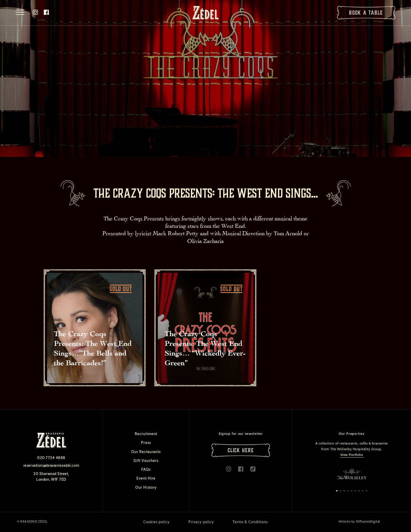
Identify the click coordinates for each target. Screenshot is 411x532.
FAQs (146, 469)
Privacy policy (201, 522)
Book (366, 13)
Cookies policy (157, 522)
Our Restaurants (146, 452)
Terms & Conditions (250, 522)
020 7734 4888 (51, 458)
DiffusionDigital (368, 522)
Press (146, 442)
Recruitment (146, 434)
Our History (146, 487)
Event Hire (146, 478)
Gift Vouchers (146, 460)
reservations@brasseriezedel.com (51, 465)
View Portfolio (352, 455)
